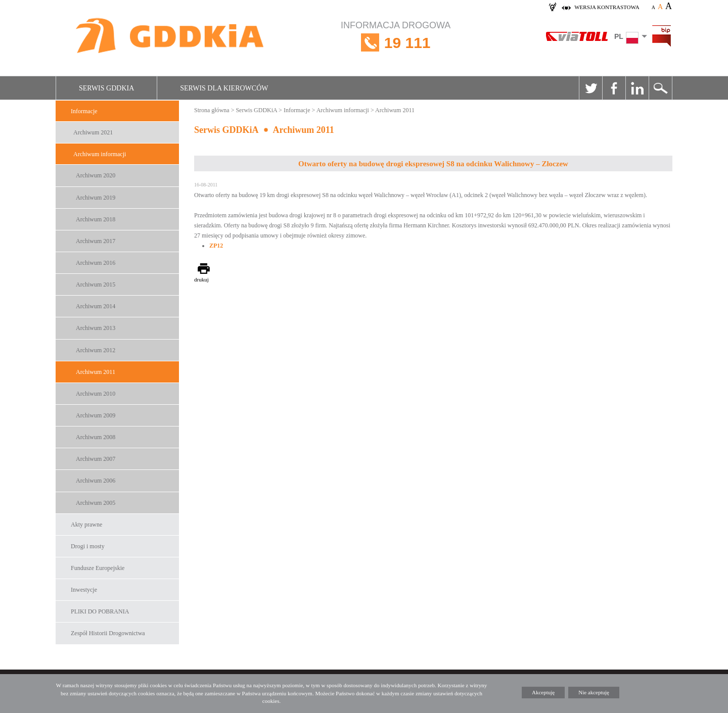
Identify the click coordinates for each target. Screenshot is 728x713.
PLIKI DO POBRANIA (100, 611)
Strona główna (212, 110)
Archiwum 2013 (96, 328)
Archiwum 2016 (96, 263)
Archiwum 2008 (96, 437)
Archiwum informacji (100, 154)
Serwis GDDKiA (106, 88)
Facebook (614, 88)
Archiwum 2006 (96, 481)
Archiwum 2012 (96, 350)
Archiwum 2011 (96, 372)
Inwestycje (84, 590)
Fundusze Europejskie (98, 568)
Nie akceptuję (594, 692)
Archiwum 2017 (96, 241)
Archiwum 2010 (96, 394)
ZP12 (216, 246)
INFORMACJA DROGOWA (396, 43)
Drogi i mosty (88, 546)
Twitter (590, 88)
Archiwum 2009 (96, 415)
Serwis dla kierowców (224, 88)
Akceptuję (543, 692)
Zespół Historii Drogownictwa (108, 633)
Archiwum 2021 (93, 132)
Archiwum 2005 (96, 503)
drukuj (201, 279)
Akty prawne (86, 525)
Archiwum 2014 (96, 306)
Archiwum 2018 (96, 219)
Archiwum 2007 (96, 459)
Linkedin (637, 88)
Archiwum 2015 (96, 284)
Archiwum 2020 (96, 175)
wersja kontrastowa (607, 7)
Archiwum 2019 (96, 198)
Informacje (84, 111)
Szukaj (660, 88)
